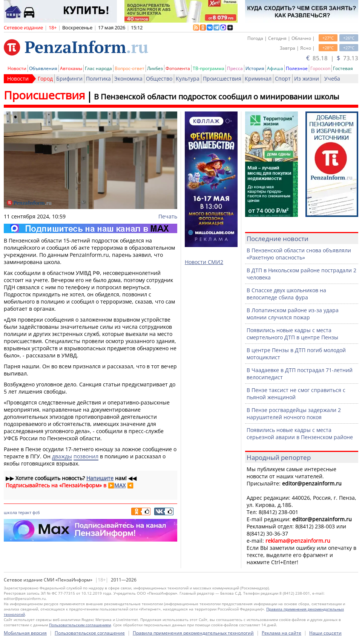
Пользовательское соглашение (90, 633)
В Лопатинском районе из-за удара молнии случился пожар (293, 314)
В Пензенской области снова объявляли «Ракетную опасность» (299, 254)
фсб (36, 512)
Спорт (283, 79)
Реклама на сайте (281, 633)
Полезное (297, 68)
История (255, 68)
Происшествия (222, 79)
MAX (120, 485)
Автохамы (71, 68)
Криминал (258, 79)
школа (10, 512)
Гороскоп (320, 68)
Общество (159, 79)
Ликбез (155, 68)
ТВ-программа (209, 68)
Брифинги (69, 79)
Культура (188, 79)
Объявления (43, 68)
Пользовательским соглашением (80, 625)
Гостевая (343, 68)
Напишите (100, 478)
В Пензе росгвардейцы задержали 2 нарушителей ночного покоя (294, 414)
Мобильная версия (25, 633)
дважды (62, 456)
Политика (98, 79)
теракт (25, 512)
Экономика (128, 79)
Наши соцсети (325, 633)
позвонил (86, 456)
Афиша (275, 68)
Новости (17, 68)
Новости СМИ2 (204, 262)
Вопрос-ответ (130, 68)
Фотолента (178, 68)
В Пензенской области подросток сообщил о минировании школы (216, 97)
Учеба (332, 79)
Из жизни (307, 79)
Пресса (235, 68)
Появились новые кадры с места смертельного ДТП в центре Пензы (292, 334)
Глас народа (98, 68)
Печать (168, 216)
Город (45, 79)
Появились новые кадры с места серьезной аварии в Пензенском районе (300, 433)
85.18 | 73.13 (332, 58)
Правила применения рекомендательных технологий (193, 633)
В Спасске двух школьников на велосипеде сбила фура (286, 294)
